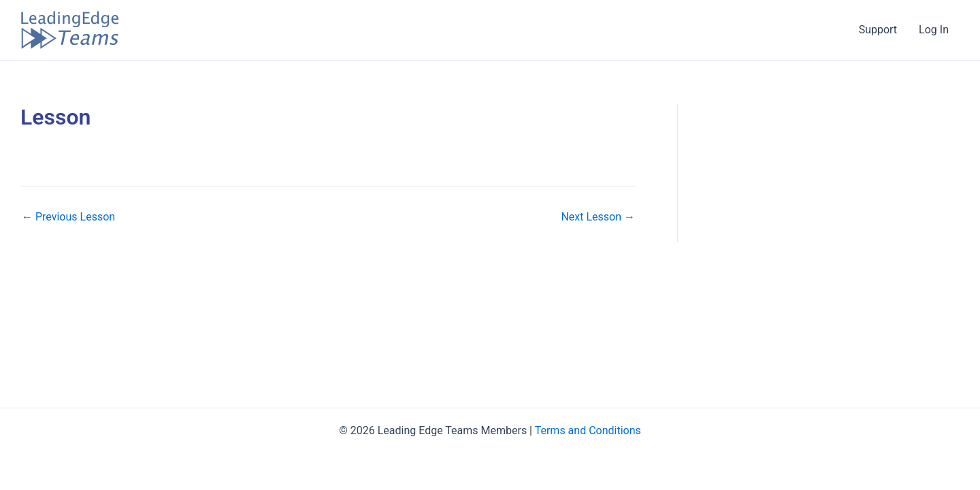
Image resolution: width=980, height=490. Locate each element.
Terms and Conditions (588, 430)
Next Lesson (598, 217)
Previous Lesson (68, 217)
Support (878, 30)
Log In (934, 30)
